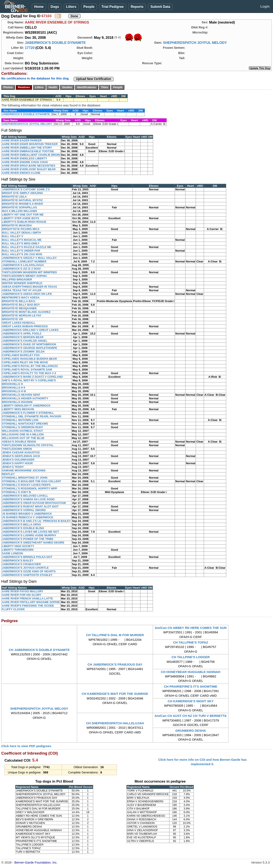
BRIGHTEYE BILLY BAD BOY (21, 305)
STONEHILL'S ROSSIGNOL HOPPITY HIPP (30, 488)
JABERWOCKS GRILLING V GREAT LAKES (30, 330)
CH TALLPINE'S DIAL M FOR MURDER (115, 635)
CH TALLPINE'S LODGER (191, 657)
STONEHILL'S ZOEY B (16, 492)
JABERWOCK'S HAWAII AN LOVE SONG (28, 499)
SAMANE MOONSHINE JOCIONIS (24, 470)
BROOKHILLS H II (14, 388)
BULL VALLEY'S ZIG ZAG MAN (22, 254)
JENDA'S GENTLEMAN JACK (21, 456)
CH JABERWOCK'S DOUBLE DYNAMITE (39, 650)
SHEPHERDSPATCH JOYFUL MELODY (195, 43)
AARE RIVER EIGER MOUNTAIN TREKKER (30, 144)
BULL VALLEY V (12, 236)
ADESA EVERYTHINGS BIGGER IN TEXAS (29, 287)
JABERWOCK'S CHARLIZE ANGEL (25, 341)
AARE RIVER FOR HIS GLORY (22, 595)
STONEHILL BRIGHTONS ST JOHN (25, 478)
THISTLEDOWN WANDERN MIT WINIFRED (29, 272)
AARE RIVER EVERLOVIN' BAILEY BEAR (29, 169)
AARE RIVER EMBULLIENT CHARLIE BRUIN (31, 155)
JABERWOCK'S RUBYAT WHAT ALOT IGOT (30, 506)
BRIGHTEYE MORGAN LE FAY (22, 316)
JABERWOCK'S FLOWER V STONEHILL (28, 413)
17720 (30, 48)
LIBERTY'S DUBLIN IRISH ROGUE (24, 222)
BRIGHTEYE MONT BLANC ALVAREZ (26, 312)
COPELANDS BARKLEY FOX (21, 355)
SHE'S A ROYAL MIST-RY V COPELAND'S (29, 380)
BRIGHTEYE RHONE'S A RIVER (22, 204)
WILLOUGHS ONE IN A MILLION (23, 434)
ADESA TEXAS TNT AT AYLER (22, 290)
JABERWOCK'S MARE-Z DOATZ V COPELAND (32, 377)
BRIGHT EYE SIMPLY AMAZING (22, 193)
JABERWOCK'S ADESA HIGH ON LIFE (27, 294)
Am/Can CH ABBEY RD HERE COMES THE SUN (191, 628)
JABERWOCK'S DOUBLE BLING (23, 528)
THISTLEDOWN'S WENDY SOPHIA (24, 276)
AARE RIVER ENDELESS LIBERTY (24, 158)
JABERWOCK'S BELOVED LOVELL (25, 496)
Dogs (55, 7)
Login (265, 6)
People (89, 7)
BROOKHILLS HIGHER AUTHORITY (25, 398)
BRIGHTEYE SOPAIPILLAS (19, 207)
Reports (137, 7)
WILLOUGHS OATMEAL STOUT (22, 431)
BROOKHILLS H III (14, 391)
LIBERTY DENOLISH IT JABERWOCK (26, 406)
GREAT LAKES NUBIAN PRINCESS (25, 326)
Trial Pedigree (113, 7)
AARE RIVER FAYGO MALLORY (23, 591)
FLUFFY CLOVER (13, 609)
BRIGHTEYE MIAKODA (17, 225)
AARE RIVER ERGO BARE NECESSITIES (29, 166)
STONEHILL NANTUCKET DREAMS (25, 424)
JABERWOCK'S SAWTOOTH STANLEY (27, 575)
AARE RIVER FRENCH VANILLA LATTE (27, 598)
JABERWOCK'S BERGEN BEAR (23, 337)
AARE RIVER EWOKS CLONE (21, 173)
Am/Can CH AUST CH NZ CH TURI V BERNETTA (191, 716)
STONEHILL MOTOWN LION (20, 420)
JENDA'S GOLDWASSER (18, 460)
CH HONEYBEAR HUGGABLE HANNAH (191, 672)
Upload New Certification (94, 79)
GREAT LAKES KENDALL (19, 323)
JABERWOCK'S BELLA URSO (21, 525)
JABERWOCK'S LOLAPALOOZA (23, 265)
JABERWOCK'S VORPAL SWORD (24, 510)
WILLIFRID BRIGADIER (17, 279)
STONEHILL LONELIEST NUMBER (24, 261)
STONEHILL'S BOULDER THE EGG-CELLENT (31, 481)
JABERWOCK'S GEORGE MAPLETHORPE (30, 348)
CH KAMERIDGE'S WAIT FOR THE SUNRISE (115, 694)
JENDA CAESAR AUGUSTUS (21, 452)
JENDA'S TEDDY (13, 467)
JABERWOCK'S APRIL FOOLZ (22, 334)
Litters (71, 7)
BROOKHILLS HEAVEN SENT (21, 395)
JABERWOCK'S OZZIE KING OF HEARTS (29, 571)
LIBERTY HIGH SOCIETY (18, 546)
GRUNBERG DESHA (191, 731)
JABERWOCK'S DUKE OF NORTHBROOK (29, 344)
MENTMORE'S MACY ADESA (21, 297)
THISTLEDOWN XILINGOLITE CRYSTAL (28, 445)
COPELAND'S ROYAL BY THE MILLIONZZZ (30, 366)
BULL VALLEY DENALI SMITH (21, 233)
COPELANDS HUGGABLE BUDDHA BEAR (29, 359)
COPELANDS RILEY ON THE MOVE (25, 362)
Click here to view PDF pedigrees (26, 746)
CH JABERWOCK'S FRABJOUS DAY (115, 664)
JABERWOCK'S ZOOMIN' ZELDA (23, 352)
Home (39, 7)
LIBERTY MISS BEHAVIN (18, 409)
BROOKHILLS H (12, 384)
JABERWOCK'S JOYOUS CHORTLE (25, 568)
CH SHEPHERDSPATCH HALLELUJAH (115, 723)
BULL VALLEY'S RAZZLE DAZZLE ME (27, 247)
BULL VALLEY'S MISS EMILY (21, 243)
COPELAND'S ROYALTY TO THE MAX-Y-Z (29, 373)
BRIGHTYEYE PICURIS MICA (21, 229)
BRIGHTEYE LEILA (14, 197)
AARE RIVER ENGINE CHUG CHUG (25, 162)
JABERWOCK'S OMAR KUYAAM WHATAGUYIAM (34, 503)
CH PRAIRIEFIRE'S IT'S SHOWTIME (191, 686)
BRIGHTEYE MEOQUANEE (19, 308)
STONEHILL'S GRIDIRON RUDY (22, 427)
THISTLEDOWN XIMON (17, 449)
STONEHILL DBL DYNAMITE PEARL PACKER (32, 416)
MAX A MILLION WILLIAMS (19, 211)
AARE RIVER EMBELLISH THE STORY (27, 148)
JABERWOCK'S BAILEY (18, 561)
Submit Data (160, 7)
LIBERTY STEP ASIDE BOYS (21, 218)
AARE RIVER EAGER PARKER (22, 140)
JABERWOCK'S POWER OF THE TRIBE (28, 539)
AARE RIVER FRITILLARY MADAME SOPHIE (31, 602)
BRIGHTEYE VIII (12, 319)
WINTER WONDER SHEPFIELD (22, 283)
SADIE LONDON (12, 553)
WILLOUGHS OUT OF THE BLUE (23, 438)
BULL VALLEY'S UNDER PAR (21, 251)
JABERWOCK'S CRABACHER (21, 564)
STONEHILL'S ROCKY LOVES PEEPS (26, 485)
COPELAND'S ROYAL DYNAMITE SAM (27, 370)
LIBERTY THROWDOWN (18, 550)
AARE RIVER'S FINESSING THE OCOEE (28, 606)
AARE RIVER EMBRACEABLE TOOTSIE (28, 151)
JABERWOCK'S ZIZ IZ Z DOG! (21, 269)
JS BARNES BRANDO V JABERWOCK (27, 514)
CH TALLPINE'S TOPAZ (191, 642)
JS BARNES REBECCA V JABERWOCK (28, 517)
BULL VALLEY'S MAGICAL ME (22, 240)
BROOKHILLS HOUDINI (17, 402)
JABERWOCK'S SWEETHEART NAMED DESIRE (33, 543)
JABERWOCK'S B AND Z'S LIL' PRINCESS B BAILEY (36, 521)
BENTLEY (8, 474)
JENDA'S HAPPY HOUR (17, 463)
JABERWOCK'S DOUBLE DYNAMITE (55, 43)
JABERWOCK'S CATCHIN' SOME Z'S (26, 189)
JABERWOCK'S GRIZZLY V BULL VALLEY (29, 258)
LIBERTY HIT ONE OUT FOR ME (23, 215)
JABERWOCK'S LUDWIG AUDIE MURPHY (29, 535)
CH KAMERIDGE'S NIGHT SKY (191, 701)
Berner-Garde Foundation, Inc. (36, 862)
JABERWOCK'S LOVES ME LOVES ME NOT (30, 532)
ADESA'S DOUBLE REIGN (19, 442)
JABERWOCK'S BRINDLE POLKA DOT (27, 557)
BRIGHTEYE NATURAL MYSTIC (22, 200)
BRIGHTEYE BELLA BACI (19, 301)
